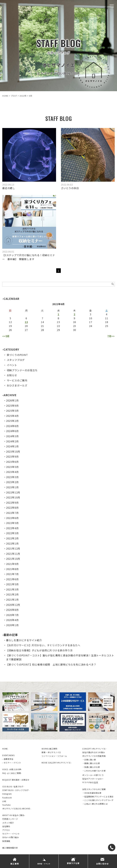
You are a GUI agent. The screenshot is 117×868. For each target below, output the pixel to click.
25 (107, 326)
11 (107, 318)
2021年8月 (12, 569)
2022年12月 (13, 492)
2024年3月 (12, 436)
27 (26, 330)
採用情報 (6, 841)
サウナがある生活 (90, 782)
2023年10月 (13, 451)
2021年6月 (12, 579)
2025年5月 (12, 411)
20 (26, 326)
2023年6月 (12, 462)
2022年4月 (12, 528)
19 (10, 326)
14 (43, 322)
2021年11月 (13, 554)
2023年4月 (12, 472)
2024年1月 (12, 446)
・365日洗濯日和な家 (92, 793)
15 (58, 322)
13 (26, 322)
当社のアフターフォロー (93, 779)
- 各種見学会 (8, 759)
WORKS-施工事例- (50, 749)
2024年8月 (12, 426)
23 (75, 326)
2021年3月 (12, 589)
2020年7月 (12, 615)
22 (58, 326)
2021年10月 (13, 559)
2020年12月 (13, 605)
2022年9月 (12, 503)
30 (75, 330)
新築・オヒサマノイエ (51, 752)
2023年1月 (12, 487)
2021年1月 (12, 600)
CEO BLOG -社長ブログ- (13, 786)
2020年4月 (12, 620)
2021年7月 (12, 574)
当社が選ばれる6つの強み (94, 752)
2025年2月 (12, 421)
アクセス (6, 830)
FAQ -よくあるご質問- (12, 773)
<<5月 (6, 336)
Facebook (7, 798)
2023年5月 (12, 467)
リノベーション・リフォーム (54, 756)
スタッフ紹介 (8, 823)
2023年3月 (12, 477)
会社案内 (6, 826)
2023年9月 (12, 456)
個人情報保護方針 (10, 848)
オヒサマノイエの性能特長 (94, 756)
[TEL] (112, 847)
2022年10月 (13, 497)
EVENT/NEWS (8, 755)
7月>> (111, 336)
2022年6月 (12, 518)
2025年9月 (12, 406)
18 (107, 322)
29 (58, 330)
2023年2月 (12, 482)
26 (10, 330)
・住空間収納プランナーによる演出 (98, 796)
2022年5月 (12, 523)
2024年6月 (12, 431)
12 (10, 322)
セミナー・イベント (11, 834)
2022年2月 (12, 538)
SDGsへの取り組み (11, 837)
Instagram (7, 794)
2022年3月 (12, 533)
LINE (4, 801)
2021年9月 (12, 564)
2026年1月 (12, 400)
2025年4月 (12, 416)
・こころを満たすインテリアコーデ (98, 800)
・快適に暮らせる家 (91, 767)
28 (43, 330)
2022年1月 (12, 543)
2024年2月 (12, 441)
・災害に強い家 (89, 760)
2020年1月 (12, 625)
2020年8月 (12, 610)
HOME (5, 749)
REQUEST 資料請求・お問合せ (16, 780)
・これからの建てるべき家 (94, 771)
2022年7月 (12, 513)
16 (75, 322)
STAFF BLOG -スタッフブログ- (16, 790)
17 (91, 322)
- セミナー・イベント (12, 763)
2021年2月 (12, 594)
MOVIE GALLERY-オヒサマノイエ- (57, 763)
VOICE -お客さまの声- (12, 769)
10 (91, 318)
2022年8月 (12, 508)
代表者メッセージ (10, 819)
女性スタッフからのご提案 (94, 789)
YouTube (6, 805)
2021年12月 (13, 548)
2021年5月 (12, 584)
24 (91, 326)
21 (43, 326)
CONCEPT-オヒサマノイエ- (94, 749)
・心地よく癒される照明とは (95, 804)
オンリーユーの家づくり (93, 775)
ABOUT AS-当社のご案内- (14, 815)
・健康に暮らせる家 (91, 763)
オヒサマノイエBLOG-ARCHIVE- (17, 808)
